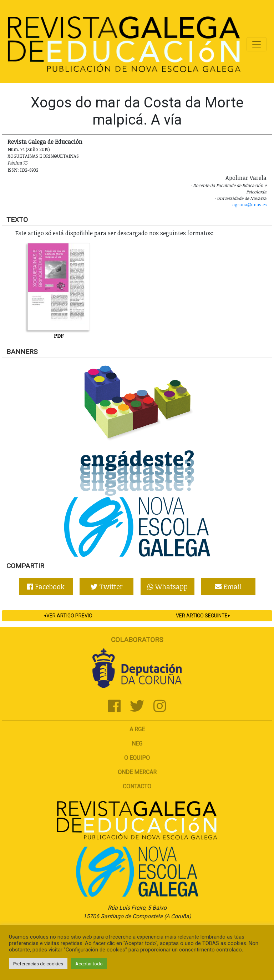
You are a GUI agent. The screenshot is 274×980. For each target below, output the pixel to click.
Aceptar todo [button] (89, 964)
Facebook (46, 587)
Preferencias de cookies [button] (38, 964)
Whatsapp (168, 587)
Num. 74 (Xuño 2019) (29, 149)
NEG (137, 744)
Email (228, 587)
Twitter (107, 587)
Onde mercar (137, 772)
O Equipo (137, 758)
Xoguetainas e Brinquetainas (43, 156)
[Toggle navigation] (257, 44)
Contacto (137, 786)
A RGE (137, 729)
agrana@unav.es (249, 204)
